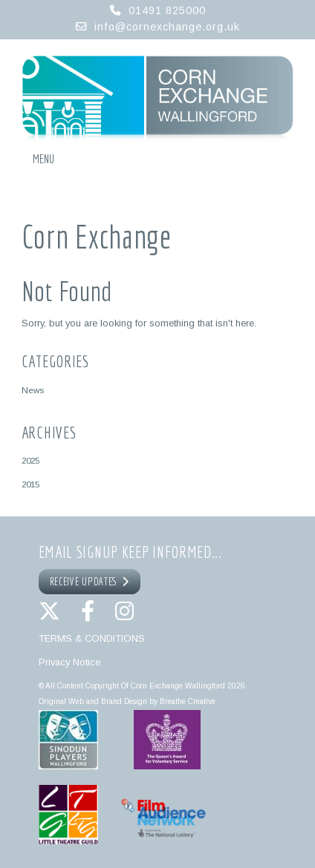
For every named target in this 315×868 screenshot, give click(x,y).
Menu (43, 159)
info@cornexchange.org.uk (167, 27)
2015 (30, 484)
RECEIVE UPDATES (90, 582)
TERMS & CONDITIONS (92, 638)
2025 (30, 460)
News (33, 390)
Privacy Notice (69, 662)
